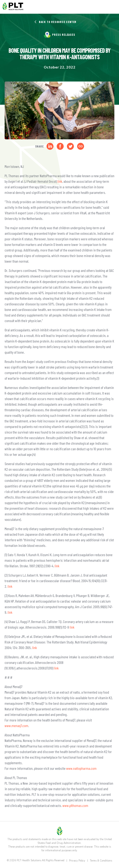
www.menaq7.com (16, 726)
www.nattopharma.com (81, 768)
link (60, 181)
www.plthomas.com (75, 805)
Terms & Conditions (101, 861)
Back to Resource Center (55, 22)
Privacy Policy (77, 861)
